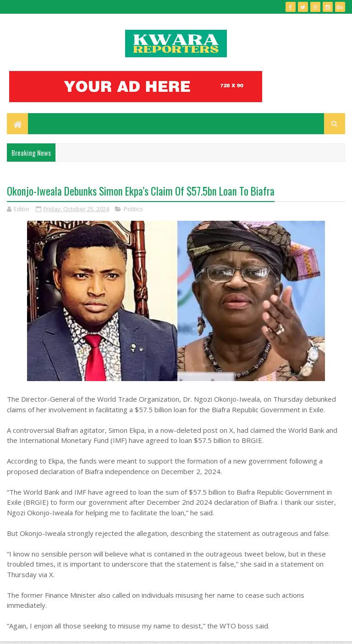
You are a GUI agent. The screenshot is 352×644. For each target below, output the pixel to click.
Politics (133, 209)
